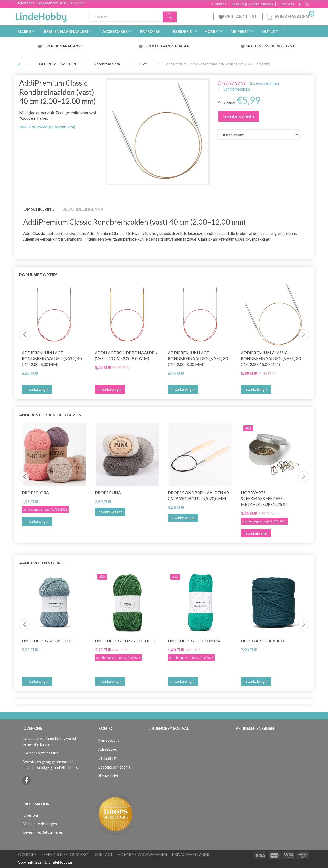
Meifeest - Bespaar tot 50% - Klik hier (51, 3)
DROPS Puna (108, 492)
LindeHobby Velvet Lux (47, 641)
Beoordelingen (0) (83, 209)
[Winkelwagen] (290, 16)
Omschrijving (39, 209)
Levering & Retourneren (252, 4)
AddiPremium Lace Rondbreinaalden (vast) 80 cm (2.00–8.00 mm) (198, 358)
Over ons (286, 4)
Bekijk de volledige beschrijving (47, 127)
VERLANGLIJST (238, 17)
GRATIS (252, 46)
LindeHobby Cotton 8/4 (194, 641)
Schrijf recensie (236, 89)
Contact (219, 4)
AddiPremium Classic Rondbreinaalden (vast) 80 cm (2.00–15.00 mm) (271, 358)
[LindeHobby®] (41, 16)
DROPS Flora (35, 492)
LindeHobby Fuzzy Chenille (125, 641)
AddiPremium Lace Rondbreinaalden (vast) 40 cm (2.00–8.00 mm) (52, 358)
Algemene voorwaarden (142, 855)
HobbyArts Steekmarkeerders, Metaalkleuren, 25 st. (265, 498)
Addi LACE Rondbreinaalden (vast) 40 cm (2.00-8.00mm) (126, 355)
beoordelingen (264, 83)
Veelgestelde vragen (40, 824)
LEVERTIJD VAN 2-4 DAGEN (167, 46)
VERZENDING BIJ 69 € (277, 46)
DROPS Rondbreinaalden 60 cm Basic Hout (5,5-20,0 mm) (198, 495)
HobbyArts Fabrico (263, 641)
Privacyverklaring (191, 855)
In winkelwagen (37, 389)
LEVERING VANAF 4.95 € (63, 46)
